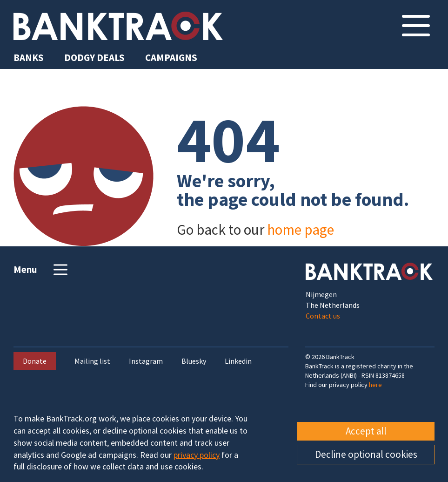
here (375, 385)
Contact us (323, 316)
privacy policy (197, 455)
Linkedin (238, 361)
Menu (42, 270)
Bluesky (194, 361)
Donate (35, 361)
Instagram (146, 361)
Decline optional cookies (366, 454)
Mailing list (92, 361)
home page (301, 229)
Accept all (366, 431)
